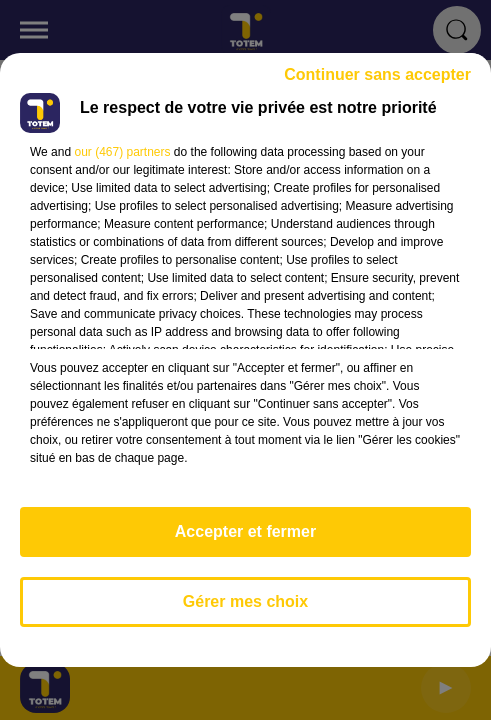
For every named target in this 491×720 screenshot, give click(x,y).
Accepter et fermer (245, 531)
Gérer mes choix (245, 601)
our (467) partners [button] (122, 152)
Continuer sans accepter (377, 74)
